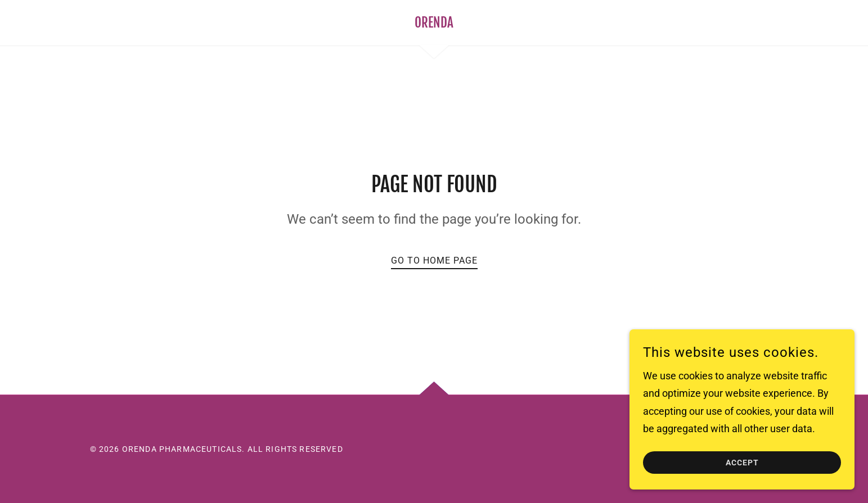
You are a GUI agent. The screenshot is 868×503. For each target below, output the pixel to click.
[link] (434, 24)
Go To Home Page (434, 260)
